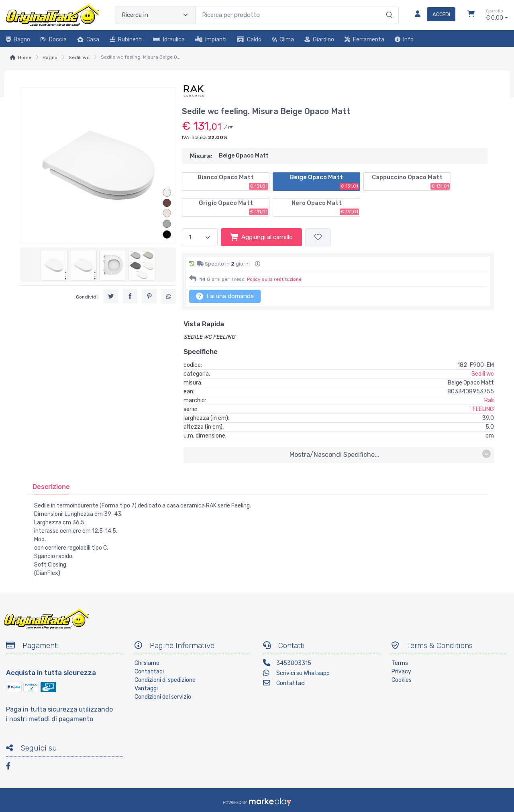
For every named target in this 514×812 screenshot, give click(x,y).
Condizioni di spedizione (165, 680)
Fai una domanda (225, 296)
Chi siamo (147, 663)
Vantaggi (146, 688)
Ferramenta (364, 40)
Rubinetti (126, 40)
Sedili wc (79, 57)
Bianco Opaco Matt (233, 182)
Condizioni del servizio (163, 697)
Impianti (211, 40)
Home (25, 57)
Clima (283, 40)
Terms (400, 663)
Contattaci (149, 672)
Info (404, 40)
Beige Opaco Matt (324, 182)
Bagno (18, 40)
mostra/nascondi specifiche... (390, 454)
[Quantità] (200, 237)
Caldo (249, 40)
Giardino (319, 40)
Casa (88, 40)
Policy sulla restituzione (274, 279)
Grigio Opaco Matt (234, 207)
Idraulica (169, 40)
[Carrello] (471, 15)
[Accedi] (432, 15)
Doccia (54, 40)
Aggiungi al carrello (261, 237)
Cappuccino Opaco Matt (411, 182)
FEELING (483, 409)
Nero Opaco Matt (325, 207)
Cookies (402, 680)
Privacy (401, 672)
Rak (489, 400)
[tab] (51, 487)
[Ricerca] (388, 7)
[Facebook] (12, 767)
